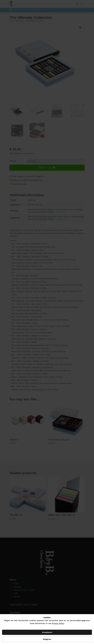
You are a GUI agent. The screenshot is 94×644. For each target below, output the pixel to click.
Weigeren (47, 639)
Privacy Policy (58, 623)
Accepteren (47, 632)
